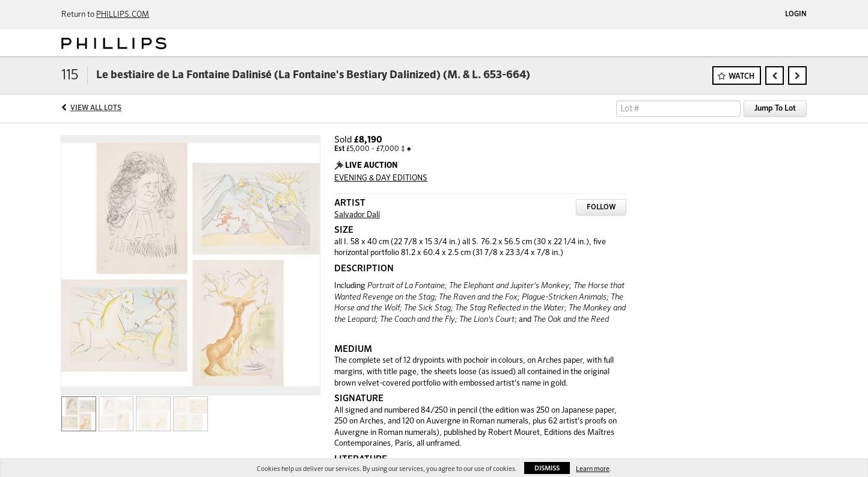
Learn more (593, 469)
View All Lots (96, 108)
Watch (741, 77)
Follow (601, 208)
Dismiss (547, 468)
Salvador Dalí (357, 215)
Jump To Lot (775, 109)
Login (796, 14)
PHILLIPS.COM (123, 15)
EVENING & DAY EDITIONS (381, 178)
